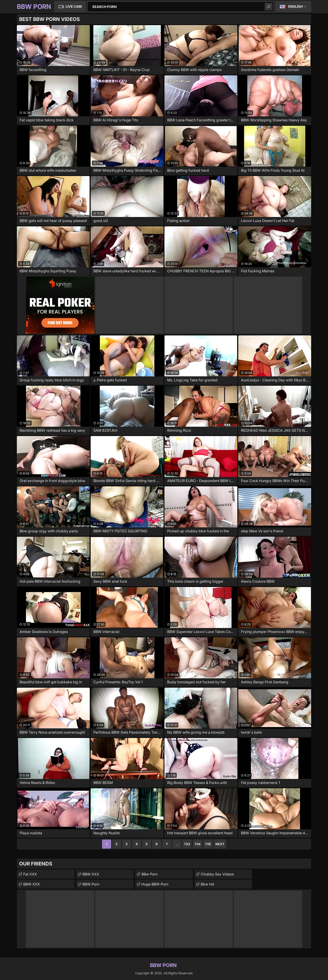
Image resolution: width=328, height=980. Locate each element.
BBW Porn (91, 884)
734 (197, 844)
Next (220, 844)
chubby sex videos (217, 874)
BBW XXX (32, 884)
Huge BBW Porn (155, 884)
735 (208, 844)
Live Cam (74, 6)
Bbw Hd (207, 884)
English (295, 6)
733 (187, 844)
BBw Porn (150, 874)
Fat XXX (30, 874)
